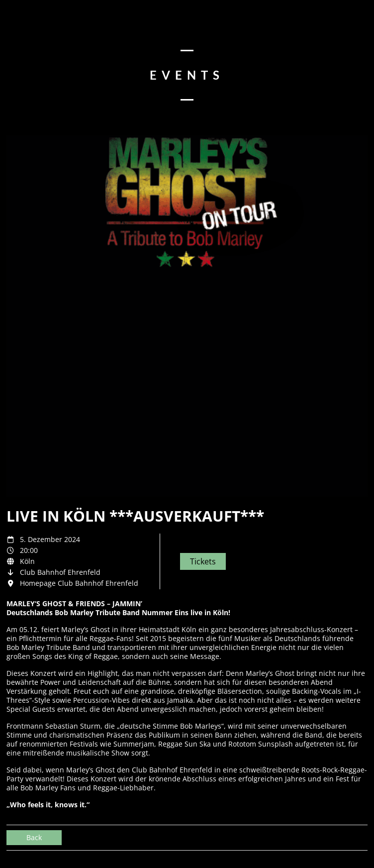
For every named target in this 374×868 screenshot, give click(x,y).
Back (34, 837)
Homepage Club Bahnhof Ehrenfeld (79, 583)
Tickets (203, 561)
